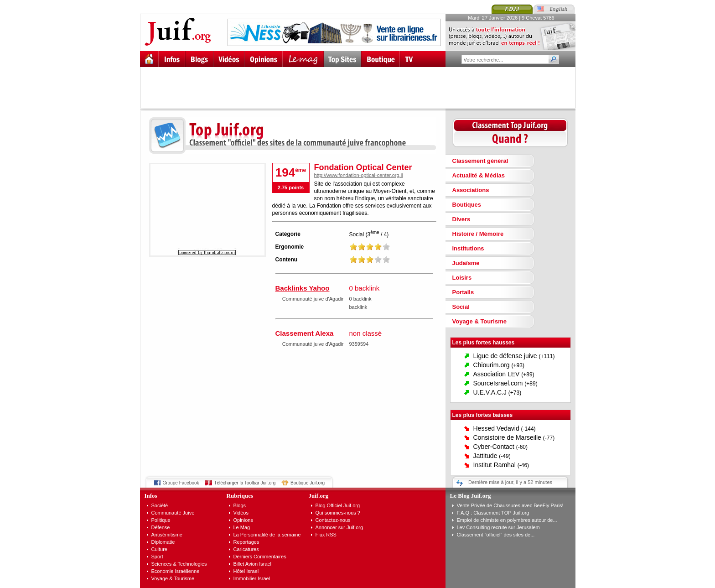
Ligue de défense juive (505, 356)
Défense (161, 527)
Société (160, 505)
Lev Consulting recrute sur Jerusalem (498, 527)
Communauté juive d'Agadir (313, 299)
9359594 (359, 344)
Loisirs (462, 278)
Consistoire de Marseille (507, 437)
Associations (471, 190)
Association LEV (497, 374)
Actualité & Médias (479, 175)
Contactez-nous (333, 520)
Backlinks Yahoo (303, 288)
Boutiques (467, 205)
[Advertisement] (362, 88)
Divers (461, 219)
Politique (161, 520)
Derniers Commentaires (260, 557)
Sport (157, 557)
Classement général (480, 161)
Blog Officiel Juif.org (338, 505)
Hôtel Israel (246, 571)
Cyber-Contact (494, 447)
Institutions (468, 248)
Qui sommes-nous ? (338, 513)
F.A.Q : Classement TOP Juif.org (493, 513)
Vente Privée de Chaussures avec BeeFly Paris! (510, 505)
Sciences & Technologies (179, 564)
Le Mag (242, 527)
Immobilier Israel (252, 578)
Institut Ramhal (495, 465)
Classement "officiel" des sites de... (496, 535)
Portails (463, 292)
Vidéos (241, 513)
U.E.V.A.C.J (490, 392)
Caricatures (246, 549)
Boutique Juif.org (308, 483)
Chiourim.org (492, 365)
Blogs (240, 505)
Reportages (246, 542)
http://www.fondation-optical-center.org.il (359, 175)
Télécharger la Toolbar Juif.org (245, 483)
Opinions (243, 520)
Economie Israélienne (176, 571)
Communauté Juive (173, 513)
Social (357, 234)
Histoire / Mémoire (478, 234)
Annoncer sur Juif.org (339, 527)
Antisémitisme (167, 535)
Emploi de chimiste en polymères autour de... (507, 520)
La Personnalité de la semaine (267, 535)
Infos (151, 496)
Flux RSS (326, 535)
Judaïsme (466, 263)
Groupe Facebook (181, 483)
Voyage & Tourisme (479, 321)
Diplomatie (163, 542)
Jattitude (485, 456)
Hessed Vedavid (496, 428)
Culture (159, 549)
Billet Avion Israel (253, 564)
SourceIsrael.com (498, 383)
